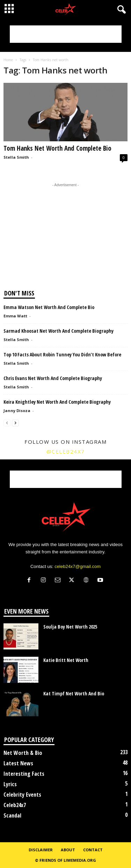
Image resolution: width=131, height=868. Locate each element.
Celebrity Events (22, 795)
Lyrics (10, 784)
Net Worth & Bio (23, 753)
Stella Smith (16, 157)
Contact (93, 850)
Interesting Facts (24, 774)
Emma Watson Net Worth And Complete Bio (49, 307)
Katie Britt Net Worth (66, 660)
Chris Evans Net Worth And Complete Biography (53, 378)
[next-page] (15, 423)
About (68, 850)
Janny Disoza (17, 411)
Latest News (18, 763)
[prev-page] (7, 423)
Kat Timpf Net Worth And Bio (74, 693)
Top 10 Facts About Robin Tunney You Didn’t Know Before (62, 354)
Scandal (12, 815)
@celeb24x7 (66, 451)
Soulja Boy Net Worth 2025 (70, 627)
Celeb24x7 (15, 805)
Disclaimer (41, 850)
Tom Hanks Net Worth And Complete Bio (57, 148)
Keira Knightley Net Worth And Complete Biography (57, 402)
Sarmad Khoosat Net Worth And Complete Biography (59, 331)
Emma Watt (15, 316)
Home (8, 60)
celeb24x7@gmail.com (78, 566)
